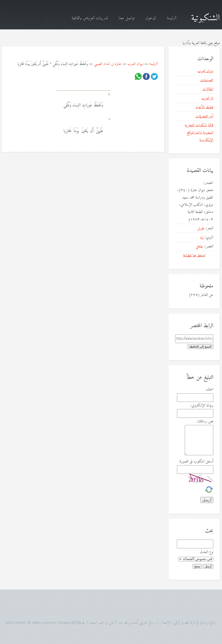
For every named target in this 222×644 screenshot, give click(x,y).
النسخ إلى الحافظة (200, 347)
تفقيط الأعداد (204, 107)
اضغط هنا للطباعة (194, 256)
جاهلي (199, 246)
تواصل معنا (127, 18)
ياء (202, 237)
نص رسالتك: (205, 421)
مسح (197, 566)
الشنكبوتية (205, 18)
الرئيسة (172, 18)
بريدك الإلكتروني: (202, 405)
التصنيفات (207, 80)
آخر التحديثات (204, 116)
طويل (201, 228)
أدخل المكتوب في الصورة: (196, 461)
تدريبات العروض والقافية (90, 18)
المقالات (208, 89)
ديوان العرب (135, 64)
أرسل (208, 566)
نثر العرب (207, 98)
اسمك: (209, 390)
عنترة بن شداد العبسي (108, 64)
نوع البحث (207, 552)
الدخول (151, 18)
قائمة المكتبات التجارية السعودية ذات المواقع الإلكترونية (199, 133)
